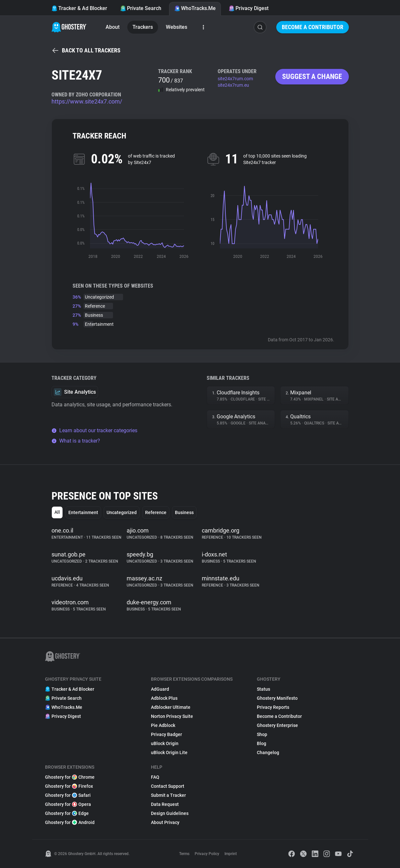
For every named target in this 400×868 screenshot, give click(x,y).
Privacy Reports (273, 707)
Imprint (231, 854)
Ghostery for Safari (68, 795)
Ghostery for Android (70, 822)
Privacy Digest (249, 8)
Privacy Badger (166, 734)
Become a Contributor (313, 27)
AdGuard (160, 689)
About (113, 27)
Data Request (165, 804)
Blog (262, 743)
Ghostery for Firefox (69, 786)
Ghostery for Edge (67, 813)
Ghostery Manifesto (277, 698)
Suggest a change (312, 77)
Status (263, 689)
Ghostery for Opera (68, 804)
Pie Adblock (163, 725)
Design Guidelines (170, 813)
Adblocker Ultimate (171, 707)
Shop (262, 734)
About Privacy (165, 822)
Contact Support (168, 786)
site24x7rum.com (235, 79)
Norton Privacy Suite (172, 716)
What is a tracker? (76, 441)
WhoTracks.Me (195, 8)
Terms (184, 854)
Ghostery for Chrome (70, 777)
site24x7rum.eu (233, 85)
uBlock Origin (165, 743)
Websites (177, 27)
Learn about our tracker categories (94, 430)
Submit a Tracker (168, 795)
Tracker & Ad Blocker (79, 8)
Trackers (143, 27)
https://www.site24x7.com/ (87, 101)
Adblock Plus (164, 698)
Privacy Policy (207, 854)
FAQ (155, 777)
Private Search (141, 8)
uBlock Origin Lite (169, 753)
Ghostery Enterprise (277, 725)
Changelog (268, 753)
